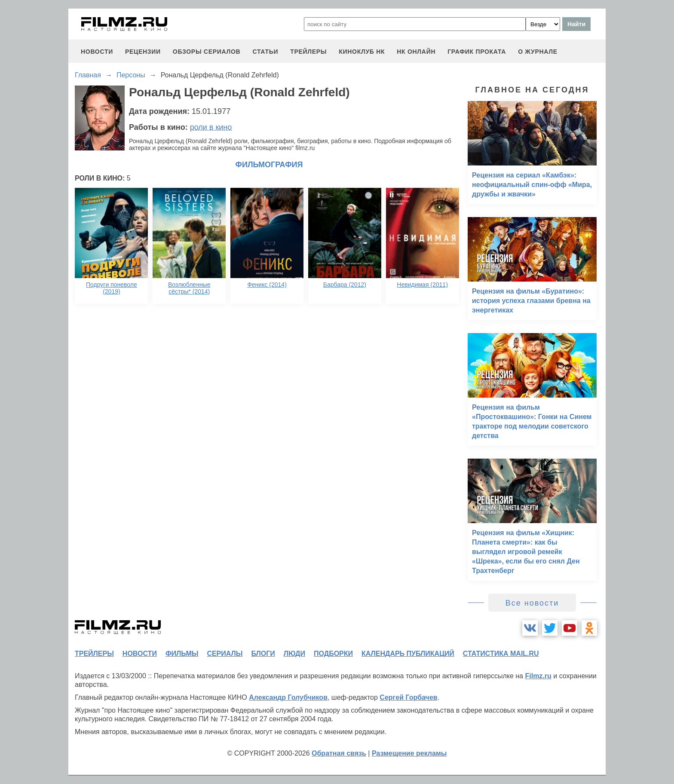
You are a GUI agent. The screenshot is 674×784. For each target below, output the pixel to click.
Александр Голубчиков (288, 697)
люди (294, 654)
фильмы (182, 654)
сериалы (225, 654)
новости (97, 52)
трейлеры (308, 52)
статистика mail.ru (501, 654)
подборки (333, 654)
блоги (263, 654)
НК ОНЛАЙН (416, 52)
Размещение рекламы (409, 753)
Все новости (532, 603)
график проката (477, 52)
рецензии (143, 52)
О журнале (538, 52)
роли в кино (211, 127)
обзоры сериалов (207, 52)
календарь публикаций (408, 654)
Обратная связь (339, 753)
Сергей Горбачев (408, 697)
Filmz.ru (538, 676)
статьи (265, 52)
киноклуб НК (362, 52)
